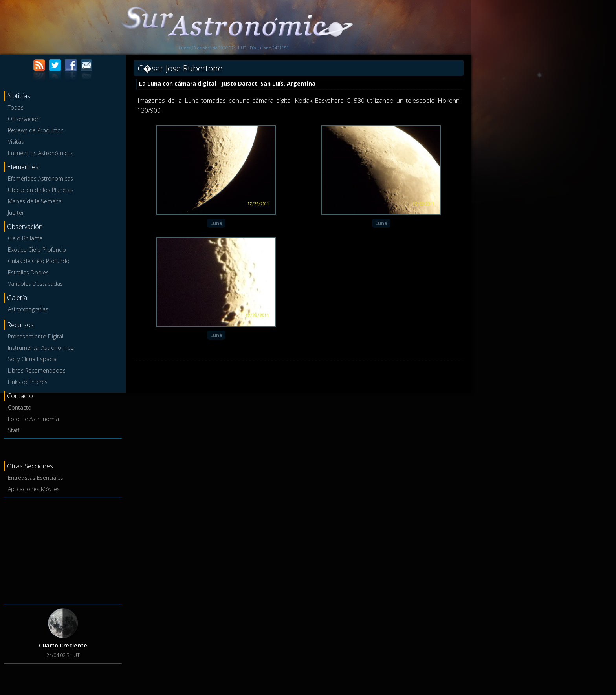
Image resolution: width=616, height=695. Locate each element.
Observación (24, 119)
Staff (14, 430)
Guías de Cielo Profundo (39, 261)
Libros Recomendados (37, 370)
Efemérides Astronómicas (40, 178)
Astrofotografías (28, 309)
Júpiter (16, 213)
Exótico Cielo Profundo (37, 250)
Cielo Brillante (25, 238)
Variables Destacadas (35, 284)
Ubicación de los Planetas (41, 190)
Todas (16, 107)
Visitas (16, 142)
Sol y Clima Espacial (33, 359)
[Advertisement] (63, 549)
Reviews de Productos (36, 130)
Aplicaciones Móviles (34, 489)
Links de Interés (28, 382)
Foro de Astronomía (33, 419)
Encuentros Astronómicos (41, 153)
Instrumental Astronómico (41, 348)
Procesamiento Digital (36, 336)
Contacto (20, 407)
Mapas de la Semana (35, 201)
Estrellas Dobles (28, 272)
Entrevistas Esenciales (36, 478)
